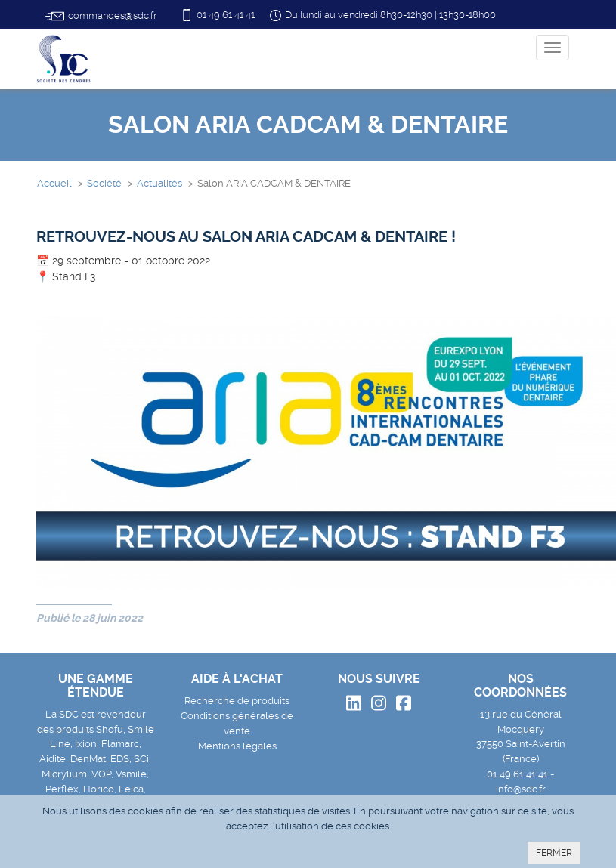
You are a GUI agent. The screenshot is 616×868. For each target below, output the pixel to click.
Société (104, 183)
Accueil (54, 183)
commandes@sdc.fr (101, 16)
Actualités (159, 183)
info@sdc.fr (521, 789)
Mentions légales (237, 746)
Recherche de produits (237, 701)
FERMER (554, 853)
